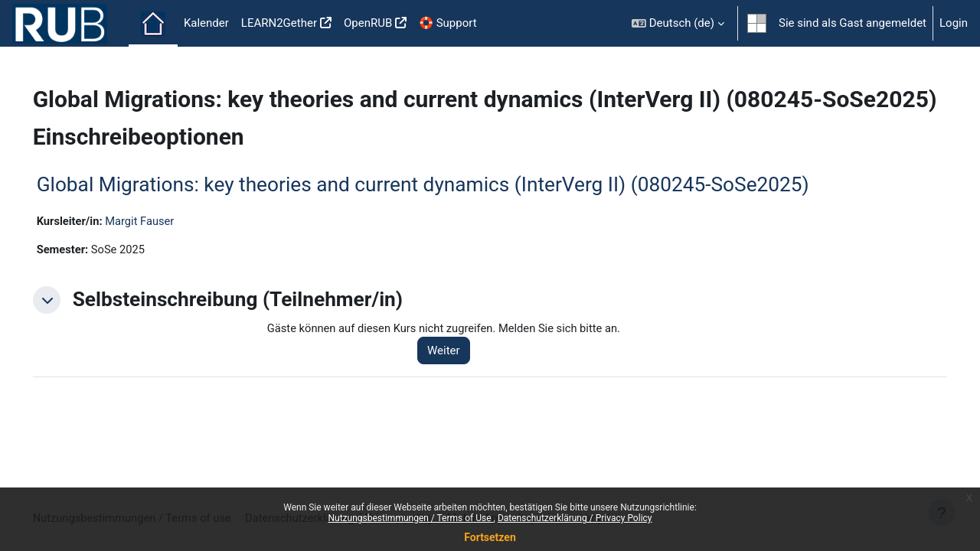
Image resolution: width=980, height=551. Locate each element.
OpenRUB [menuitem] (368, 23)
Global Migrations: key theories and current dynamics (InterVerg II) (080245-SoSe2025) (444, 212)
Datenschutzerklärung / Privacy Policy (575, 518)
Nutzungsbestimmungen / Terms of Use (410, 518)
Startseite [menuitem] (153, 24)
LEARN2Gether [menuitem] (279, 23)
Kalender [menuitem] (206, 23)
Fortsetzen (490, 537)
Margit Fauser (164, 249)
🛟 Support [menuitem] (448, 23)
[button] (678, 23)
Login (954, 23)
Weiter (458, 379)
